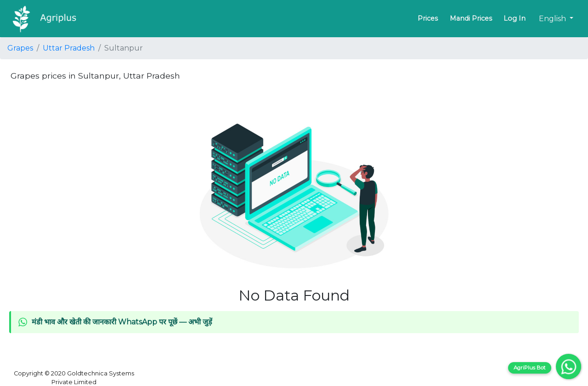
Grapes (20, 48)
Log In (514, 18)
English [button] (553, 19)
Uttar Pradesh (69, 48)
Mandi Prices (471, 18)
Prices (428, 18)
